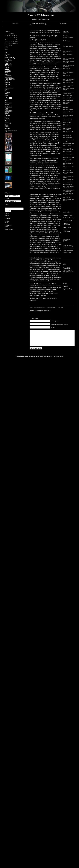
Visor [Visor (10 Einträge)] (6, 125)
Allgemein (37, 311)
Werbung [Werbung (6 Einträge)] (7, 128)
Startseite (15, 23)
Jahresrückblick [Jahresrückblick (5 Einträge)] (9, 88)
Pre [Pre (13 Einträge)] (6, 101)
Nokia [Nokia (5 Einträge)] (6, 95)
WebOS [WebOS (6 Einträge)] (7, 127)
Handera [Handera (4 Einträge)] (10, 77)
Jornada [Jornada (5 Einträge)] (7, 89)
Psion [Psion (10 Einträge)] (7, 105)
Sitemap (48, 25)
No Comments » (46, 311)
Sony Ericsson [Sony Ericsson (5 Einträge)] (7, 118)
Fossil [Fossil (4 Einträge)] (6, 73)
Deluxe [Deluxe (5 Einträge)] (7, 69)
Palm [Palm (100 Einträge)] (8, 98)
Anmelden (7, 218)
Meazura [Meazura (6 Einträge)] (7, 92)
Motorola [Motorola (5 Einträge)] (7, 94)
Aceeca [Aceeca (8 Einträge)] (7, 54)
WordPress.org (9, 229)
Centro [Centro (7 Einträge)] (7, 62)
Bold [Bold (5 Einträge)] (6, 60)
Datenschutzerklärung (39, 23)
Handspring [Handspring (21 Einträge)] (10, 79)
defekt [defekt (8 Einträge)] (7, 67)
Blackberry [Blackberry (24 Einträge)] (10, 58)
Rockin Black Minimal (49, 359)
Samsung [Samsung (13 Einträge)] (8, 111)
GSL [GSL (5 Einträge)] (6, 77)
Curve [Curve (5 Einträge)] (10, 66)
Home (31, 32)
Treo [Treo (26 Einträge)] (7, 123)
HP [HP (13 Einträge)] (6, 84)
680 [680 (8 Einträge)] (6, 52)
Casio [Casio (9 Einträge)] (10, 60)
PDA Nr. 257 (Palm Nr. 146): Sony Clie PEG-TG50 (45, 30)
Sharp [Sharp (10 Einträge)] (7, 113)
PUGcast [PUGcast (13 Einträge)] (8, 107)
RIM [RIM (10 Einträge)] (6, 109)
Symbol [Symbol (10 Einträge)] (7, 120)
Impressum (63, 23)
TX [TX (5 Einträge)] (10, 123)
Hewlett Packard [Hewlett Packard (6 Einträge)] (7, 82)
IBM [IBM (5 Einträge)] (6, 86)
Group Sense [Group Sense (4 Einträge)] (8, 76)
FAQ (30, 25)
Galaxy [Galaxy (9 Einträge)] (7, 74)
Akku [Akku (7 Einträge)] (6, 56)
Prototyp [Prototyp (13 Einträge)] (8, 103)
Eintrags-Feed (7, 222)
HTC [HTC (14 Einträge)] (10, 84)
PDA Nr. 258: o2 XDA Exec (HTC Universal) (47, 32)
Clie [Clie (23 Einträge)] (6, 64)
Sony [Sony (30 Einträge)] (7, 115)
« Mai (6, 47)
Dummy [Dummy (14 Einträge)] (8, 71)
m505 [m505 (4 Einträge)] (6, 91)
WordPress (39, 359)
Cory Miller (60, 359)
